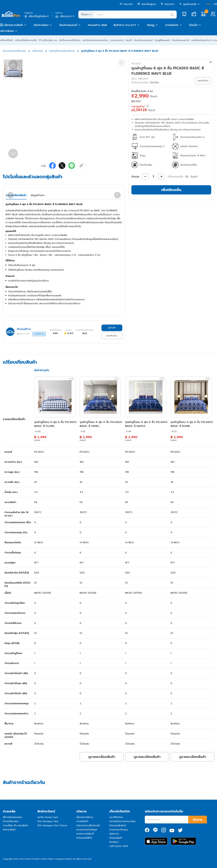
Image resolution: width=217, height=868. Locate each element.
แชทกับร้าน (112, 336)
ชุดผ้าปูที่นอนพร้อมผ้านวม (62, 51)
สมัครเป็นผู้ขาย (147, 4)
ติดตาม (198, 820)
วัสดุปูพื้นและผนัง (162, 40)
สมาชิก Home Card (48, 817)
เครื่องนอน (38, 51)
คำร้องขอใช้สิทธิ (84, 838)
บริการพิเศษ (7, 31)
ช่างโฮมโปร (172, 25)
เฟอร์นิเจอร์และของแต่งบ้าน (95, 40)
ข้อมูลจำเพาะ (38, 195)
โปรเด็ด (193, 25)
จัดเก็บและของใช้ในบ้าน (70, 40)
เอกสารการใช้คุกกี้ (85, 834)
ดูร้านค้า (112, 328)
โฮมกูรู (151, 25)
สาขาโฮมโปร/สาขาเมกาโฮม (122, 821)
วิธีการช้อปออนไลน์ (12, 817)
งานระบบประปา (117, 40)
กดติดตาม (39, 334)
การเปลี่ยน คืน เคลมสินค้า (16, 825)
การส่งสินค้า (82, 821)
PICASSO (136, 64)
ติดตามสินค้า (9, 830)
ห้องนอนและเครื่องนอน (14, 51)
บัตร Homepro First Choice (52, 825)
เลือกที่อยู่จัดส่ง (37, 16)
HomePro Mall (97, 25)
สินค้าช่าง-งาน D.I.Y (125, 25)
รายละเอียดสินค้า (16, 195)
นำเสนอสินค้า (116, 838)
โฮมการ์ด (126, 4)
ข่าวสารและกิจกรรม (119, 830)
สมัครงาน (114, 834)
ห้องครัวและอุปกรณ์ (143, 40)
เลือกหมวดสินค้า (14, 25)
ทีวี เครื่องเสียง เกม (48, 40)
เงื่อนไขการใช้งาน (85, 817)
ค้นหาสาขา (168, 4)
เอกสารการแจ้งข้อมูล (87, 830)
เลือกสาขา (65, 16)
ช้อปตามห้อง (41, 25)
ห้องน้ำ (129, 40)
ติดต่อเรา (114, 842)
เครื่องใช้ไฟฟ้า (7, 40)
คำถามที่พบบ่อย (11, 821)
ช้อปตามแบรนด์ (68, 25)
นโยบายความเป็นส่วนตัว (88, 825)
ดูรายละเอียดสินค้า (102, 757)
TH (208, 4)
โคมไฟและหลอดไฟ (181, 40)
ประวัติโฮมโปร (116, 817)
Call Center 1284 (119, 846)
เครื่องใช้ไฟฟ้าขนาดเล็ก (26, 40)
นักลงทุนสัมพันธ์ (118, 825)
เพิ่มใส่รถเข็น (171, 190)
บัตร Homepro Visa (48, 821)
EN (216, 4)
